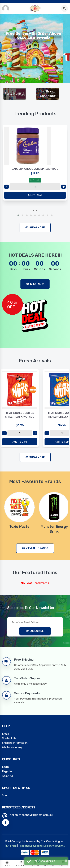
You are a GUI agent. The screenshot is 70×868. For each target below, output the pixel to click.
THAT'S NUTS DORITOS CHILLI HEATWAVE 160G (20, 415)
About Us (8, 776)
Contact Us (9, 738)
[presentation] (34, 211)
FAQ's (5, 734)
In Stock (35, 180)
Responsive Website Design (35, 846)
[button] (18, 215)
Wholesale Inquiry (12, 747)
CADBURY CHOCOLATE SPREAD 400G (35, 169)
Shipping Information (15, 743)
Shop (5, 795)
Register (7, 771)
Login (5, 767)
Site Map (11, 846)
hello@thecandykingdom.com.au (31, 815)
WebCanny (59, 846)
